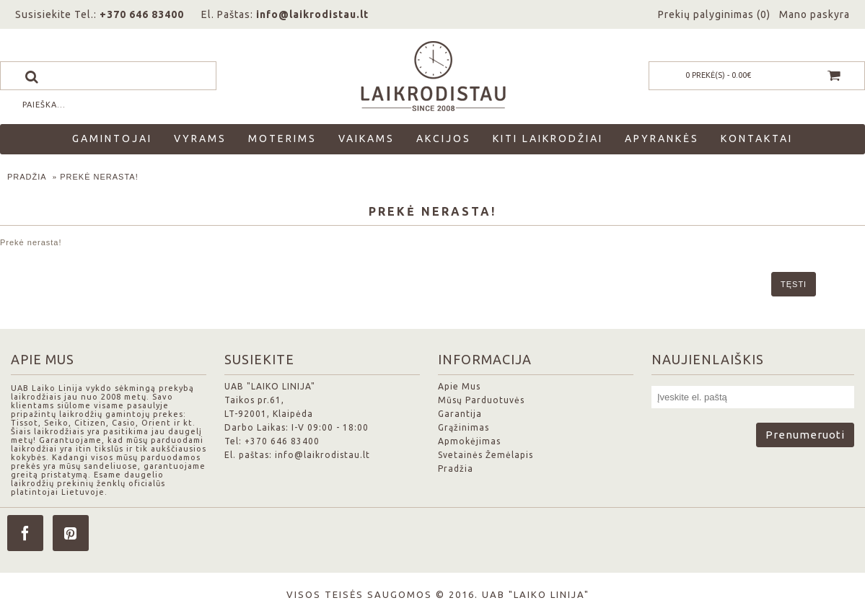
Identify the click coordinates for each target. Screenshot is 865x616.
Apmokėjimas (469, 441)
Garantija (460, 414)
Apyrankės (662, 138)
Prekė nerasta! (99, 177)
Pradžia (27, 177)
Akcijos (444, 138)
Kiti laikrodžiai (548, 138)
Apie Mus (459, 386)
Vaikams (366, 138)
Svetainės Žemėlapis (486, 455)
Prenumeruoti (805, 435)
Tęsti (794, 284)
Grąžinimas (464, 427)
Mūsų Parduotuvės (481, 400)
